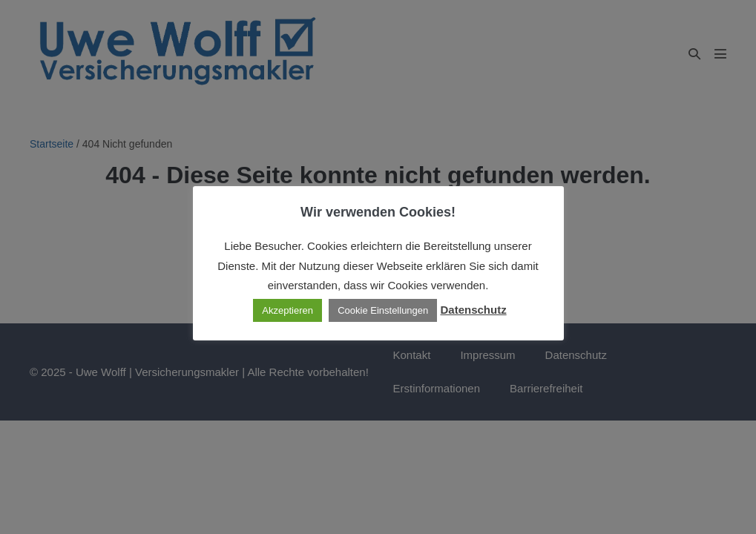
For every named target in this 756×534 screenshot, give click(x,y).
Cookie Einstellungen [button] (383, 310)
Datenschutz (473, 310)
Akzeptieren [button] (287, 310)
